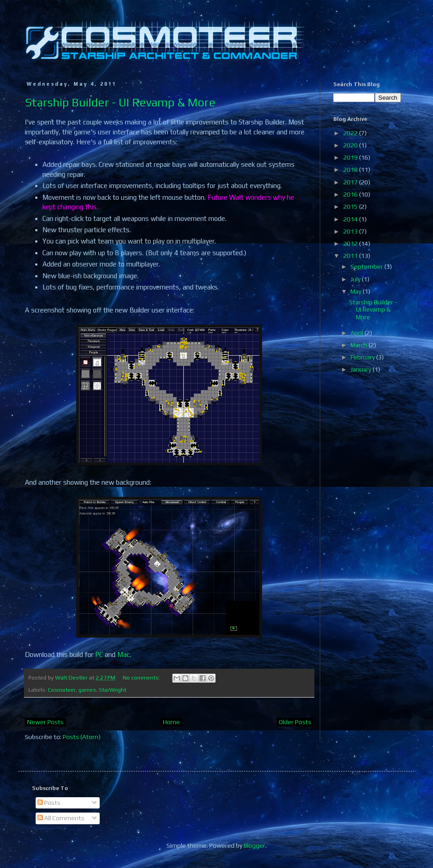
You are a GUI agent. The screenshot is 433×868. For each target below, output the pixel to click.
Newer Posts (45, 722)
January (362, 369)
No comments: (142, 677)
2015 (351, 207)
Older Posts (295, 722)
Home (171, 722)
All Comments (61, 818)
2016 (351, 194)
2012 (351, 243)
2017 (351, 182)
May (357, 291)
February (363, 357)
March (359, 345)
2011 (351, 256)
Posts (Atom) (82, 737)
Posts (49, 803)
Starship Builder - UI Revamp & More (120, 102)
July (356, 279)
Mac (124, 654)
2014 (351, 219)
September (367, 266)
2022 (351, 133)
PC (99, 654)
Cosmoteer (62, 690)
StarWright (113, 690)
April (357, 333)
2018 (351, 170)
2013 (351, 231)
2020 (351, 145)
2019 (351, 157)
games (87, 690)
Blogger (254, 845)
